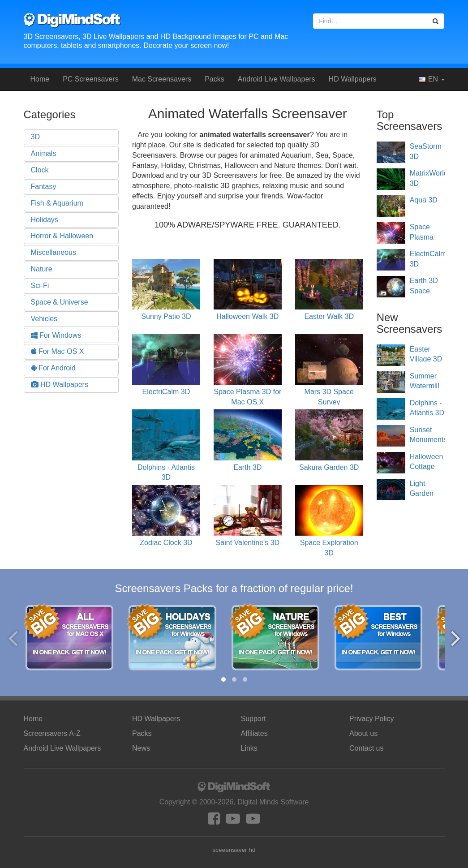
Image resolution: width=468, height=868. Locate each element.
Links (249, 748)
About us (363, 733)
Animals (44, 153)
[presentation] (13, 638)
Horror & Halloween (62, 236)
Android (277, 79)
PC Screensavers (91, 79)
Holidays (45, 220)
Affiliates (254, 733)
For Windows (56, 335)
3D (35, 137)
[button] (223, 679)
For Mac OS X (58, 351)
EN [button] (432, 79)
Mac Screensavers (162, 79)
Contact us (366, 748)
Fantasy (44, 187)
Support (253, 719)
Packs (215, 79)
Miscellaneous (54, 252)
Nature (42, 269)
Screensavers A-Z (52, 733)
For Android (53, 368)
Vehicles (44, 319)
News (141, 748)
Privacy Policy (372, 719)
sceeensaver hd (234, 850)
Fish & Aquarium (57, 203)
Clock (40, 170)
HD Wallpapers (353, 79)
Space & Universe (60, 302)
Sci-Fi (40, 286)
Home (40, 79)
